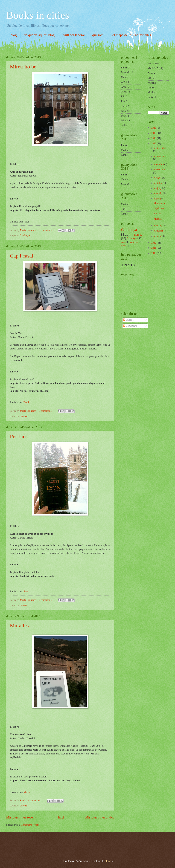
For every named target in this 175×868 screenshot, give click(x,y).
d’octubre (159, 164)
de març (159, 226)
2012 (154, 243)
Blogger (108, 861)
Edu (26, 591)
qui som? (99, 35)
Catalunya (25, 235)
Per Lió (18, 436)
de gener (159, 236)
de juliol (159, 183)
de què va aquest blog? (40, 35)
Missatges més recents (21, 817)
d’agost (158, 178)
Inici (61, 817)
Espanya (24, 416)
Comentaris (130, 326)
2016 (154, 128)
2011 (154, 248)
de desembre (160, 148)
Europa (23, 605)
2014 (154, 138)
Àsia (123, 242)
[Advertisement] (47, 842)
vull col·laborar (74, 35)
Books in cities (38, 15)
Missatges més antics (100, 817)
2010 (154, 253)
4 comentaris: (35, 801)
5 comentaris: (46, 230)
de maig (159, 193)
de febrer (159, 231)
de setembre (160, 170)
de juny (158, 188)
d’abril (158, 199)
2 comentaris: (46, 600)
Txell (26, 402)
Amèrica (134, 242)
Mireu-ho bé (23, 67)
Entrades (129, 320)
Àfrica (124, 245)
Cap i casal (22, 256)
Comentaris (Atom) (31, 825)
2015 (154, 133)
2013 (154, 144)
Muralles (19, 625)
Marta (27, 792)
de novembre (161, 156)
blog (14, 35)
